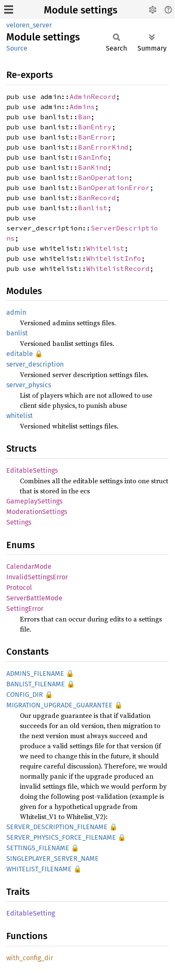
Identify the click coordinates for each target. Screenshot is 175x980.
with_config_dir (30, 958)
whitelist (20, 416)
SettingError (25, 609)
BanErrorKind (103, 147)
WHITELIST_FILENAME (39, 869)
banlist (17, 333)
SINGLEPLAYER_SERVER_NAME (52, 858)
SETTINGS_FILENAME (38, 848)
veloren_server (29, 25)
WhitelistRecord (118, 268)
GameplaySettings (34, 501)
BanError (95, 137)
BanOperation (103, 177)
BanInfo (93, 157)
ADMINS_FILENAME (35, 673)
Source (17, 48)
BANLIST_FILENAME (36, 684)
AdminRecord (93, 96)
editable (20, 354)
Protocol (19, 588)
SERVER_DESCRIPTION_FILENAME (57, 827)
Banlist (93, 208)
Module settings (81, 10)
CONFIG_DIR (25, 695)
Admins (82, 107)
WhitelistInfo (114, 258)
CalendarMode (29, 566)
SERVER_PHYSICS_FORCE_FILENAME (61, 837)
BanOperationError (114, 187)
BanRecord (97, 198)
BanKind (93, 167)
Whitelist (105, 248)
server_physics (29, 385)
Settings (19, 522)
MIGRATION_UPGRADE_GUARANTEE (59, 705)
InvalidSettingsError (37, 577)
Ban (84, 117)
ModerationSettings (37, 512)
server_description (35, 364)
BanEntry (95, 127)
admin (16, 312)
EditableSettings (32, 470)
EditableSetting (31, 913)
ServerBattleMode (34, 598)
